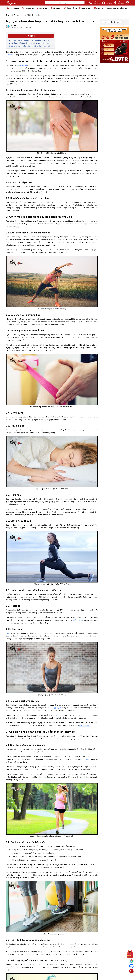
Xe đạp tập (42, 8)
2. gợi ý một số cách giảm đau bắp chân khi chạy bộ (29, 43)
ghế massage (78, 620)
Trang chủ (9, 15)
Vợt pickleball (85, 8)
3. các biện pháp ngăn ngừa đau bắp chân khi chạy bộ (29, 46)
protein (58, 715)
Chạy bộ (37, 15)
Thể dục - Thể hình (27, 15)
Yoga (8, 633)
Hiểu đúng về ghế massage (112, 22)
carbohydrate (85, 725)
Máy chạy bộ (28, 8)
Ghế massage (13, 8)
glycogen (58, 708)
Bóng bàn (99, 8)
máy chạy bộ (85, 759)
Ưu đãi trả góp (71, 8)
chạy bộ (23, 65)
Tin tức (109, 8)
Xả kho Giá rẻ (56, 8)
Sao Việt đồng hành (120, 8)
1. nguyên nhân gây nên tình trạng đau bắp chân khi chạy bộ (28, 40)
